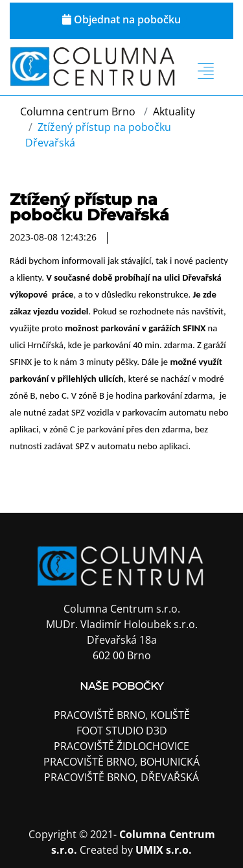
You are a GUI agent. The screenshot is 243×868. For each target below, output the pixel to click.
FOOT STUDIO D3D (122, 731)
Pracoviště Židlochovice (121, 746)
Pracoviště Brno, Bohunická (121, 762)
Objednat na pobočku (121, 19)
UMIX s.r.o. (164, 850)
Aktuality (174, 111)
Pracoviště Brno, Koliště (122, 715)
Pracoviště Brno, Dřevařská (121, 777)
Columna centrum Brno (78, 111)
